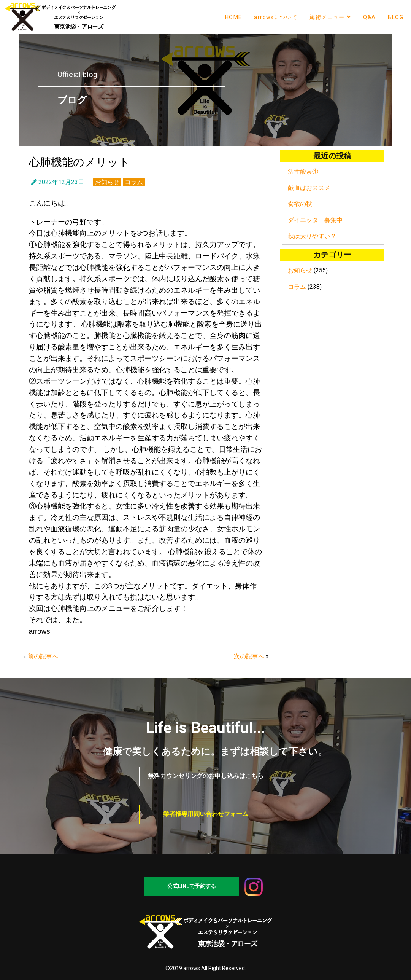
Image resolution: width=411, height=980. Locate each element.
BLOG (396, 17)
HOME (234, 17)
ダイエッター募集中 (315, 220)
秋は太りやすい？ (312, 236)
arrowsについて (276, 17)
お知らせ (107, 182)
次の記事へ (249, 656)
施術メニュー (330, 17)
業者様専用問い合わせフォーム (206, 814)
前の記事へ (43, 656)
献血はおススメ (309, 188)
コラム (134, 182)
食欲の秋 (300, 204)
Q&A (369, 17)
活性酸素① (303, 171)
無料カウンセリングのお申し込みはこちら (206, 776)
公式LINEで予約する (192, 886)
